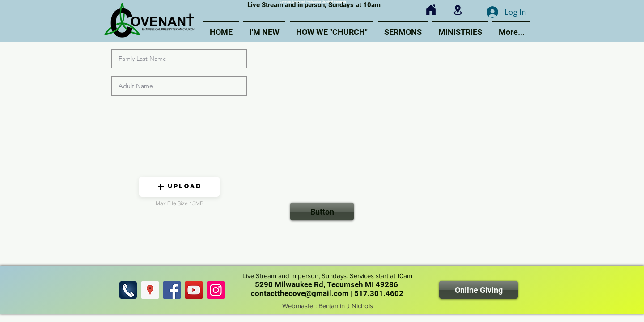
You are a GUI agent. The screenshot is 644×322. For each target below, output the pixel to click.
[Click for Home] (431, 10)
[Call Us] (128, 290)
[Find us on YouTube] (194, 290)
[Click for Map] (458, 10)
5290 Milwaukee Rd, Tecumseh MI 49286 (327, 284)
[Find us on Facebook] (172, 290)
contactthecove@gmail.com (300, 293)
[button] (179, 187)
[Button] (322, 212)
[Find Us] (150, 290)
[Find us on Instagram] (216, 290)
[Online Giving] (479, 290)
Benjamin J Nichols (346, 306)
